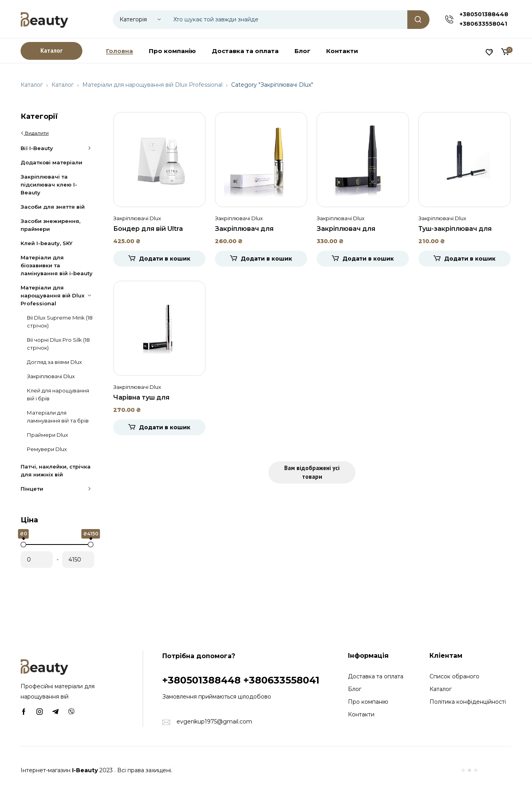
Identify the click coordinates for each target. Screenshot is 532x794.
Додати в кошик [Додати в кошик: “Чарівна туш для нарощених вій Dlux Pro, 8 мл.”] (165, 427)
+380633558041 (483, 24)
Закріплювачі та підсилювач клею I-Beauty (49, 185)
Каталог (32, 85)
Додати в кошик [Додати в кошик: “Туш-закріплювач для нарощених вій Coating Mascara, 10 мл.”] (470, 259)
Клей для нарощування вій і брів (58, 394)
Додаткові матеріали (51, 162)
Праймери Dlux (47, 435)
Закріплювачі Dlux (51, 376)
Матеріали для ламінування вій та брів (58, 417)
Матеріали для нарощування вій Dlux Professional (152, 85)
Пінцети (57, 489)
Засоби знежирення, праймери (50, 225)
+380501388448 (484, 14)
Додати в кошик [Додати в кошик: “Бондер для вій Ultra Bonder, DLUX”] (165, 259)
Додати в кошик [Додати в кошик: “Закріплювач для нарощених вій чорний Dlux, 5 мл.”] (368, 259)
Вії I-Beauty (57, 148)
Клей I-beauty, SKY (47, 243)
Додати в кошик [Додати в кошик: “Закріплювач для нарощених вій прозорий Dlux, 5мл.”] (266, 259)
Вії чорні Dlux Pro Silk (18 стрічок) (58, 344)
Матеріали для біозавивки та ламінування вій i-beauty (57, 265)
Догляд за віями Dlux (54, 362)
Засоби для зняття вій (53, 207)
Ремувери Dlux (47, 449)
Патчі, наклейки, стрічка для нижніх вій (56, 470)
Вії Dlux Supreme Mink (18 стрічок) (60, 322)
